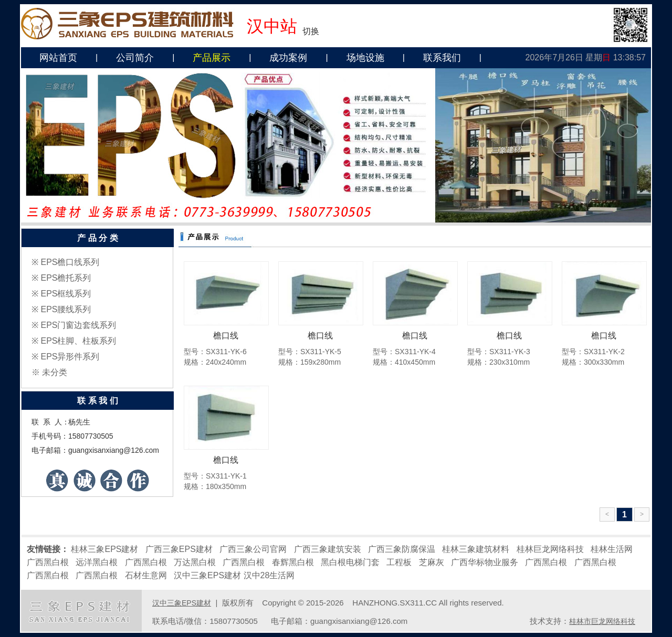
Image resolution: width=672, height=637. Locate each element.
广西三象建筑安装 (328, 549)
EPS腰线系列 (66, 309)
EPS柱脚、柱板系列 (78, 341)
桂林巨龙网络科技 (550, 549)
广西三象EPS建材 (179, 549)
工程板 (399, 562)
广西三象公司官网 (253, 549)
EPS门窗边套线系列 (78, 325)
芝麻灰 (432, 562)
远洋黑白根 (97, 562)
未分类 (55, 372)
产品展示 (212, 58)
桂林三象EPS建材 (104, 549)
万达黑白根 (195, 562)
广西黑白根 (48, 562)
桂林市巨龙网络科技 (602, 621)
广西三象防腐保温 (402, 549)
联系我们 (442, 58)
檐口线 (226, 336)
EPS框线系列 (66, 294)
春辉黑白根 (293, 562)
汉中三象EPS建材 (207, 575)
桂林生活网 (612, 549)
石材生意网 (146, 575)
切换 (311, 31)
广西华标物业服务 (485, 562)
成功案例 (288, 58)
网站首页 (58, 58)
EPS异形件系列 (70, 357)
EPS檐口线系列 (70, 262)
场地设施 (365, 58)
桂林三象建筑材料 (476, 549)
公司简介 (135, 58)
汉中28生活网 (269, 575)
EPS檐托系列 (66, 278)
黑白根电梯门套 (350, 562)
